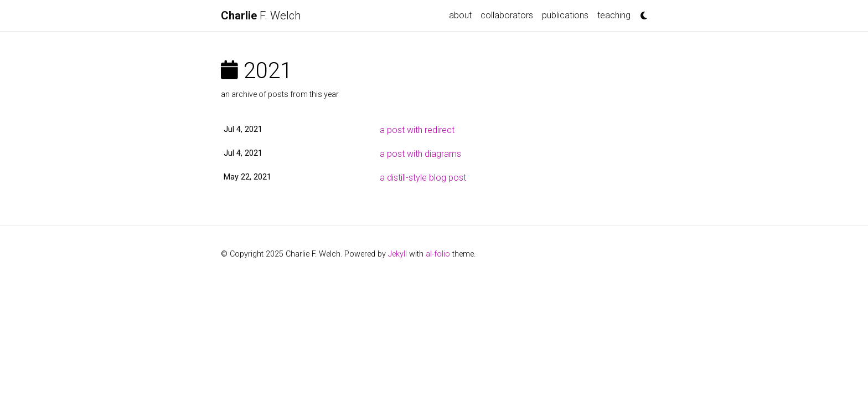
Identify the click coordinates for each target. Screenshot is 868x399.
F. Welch (261, 16)
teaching (614, 15)
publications (565, 15)
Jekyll (397, 254)
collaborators (507, 15)
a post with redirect (417, 130)
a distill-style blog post (423, 178)
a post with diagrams (420, 154)
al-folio (438, 254)
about (460, 15)
